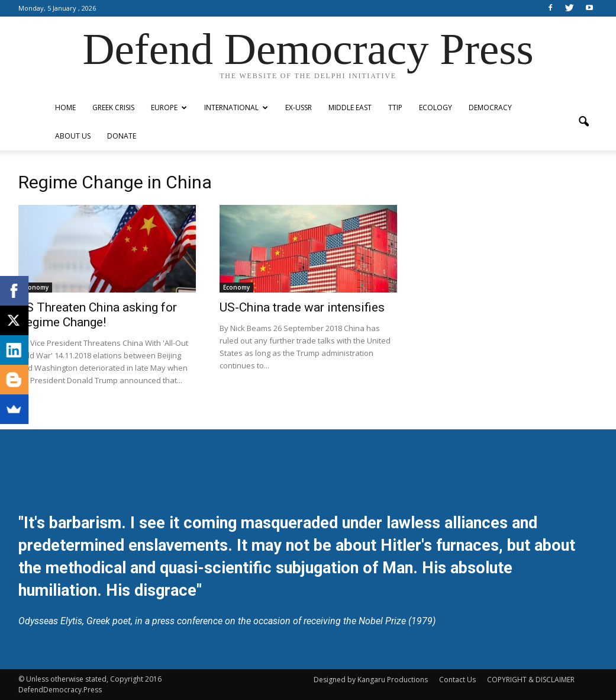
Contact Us (457, 680)
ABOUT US (73, 136)
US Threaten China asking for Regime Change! (98, 315)
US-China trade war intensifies (302, 307)
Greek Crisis (113, 107)
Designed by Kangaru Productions (371, 680)
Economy (35, 287)
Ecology (436, 107)
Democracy (490, 107)
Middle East (350, 107)
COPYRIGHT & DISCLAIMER (531, 680)
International (236, 107)
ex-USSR (299, 107)
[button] (584, 122)
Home (65, 107)
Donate (122, 136)
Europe (169, 107)
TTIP (395, 107)
